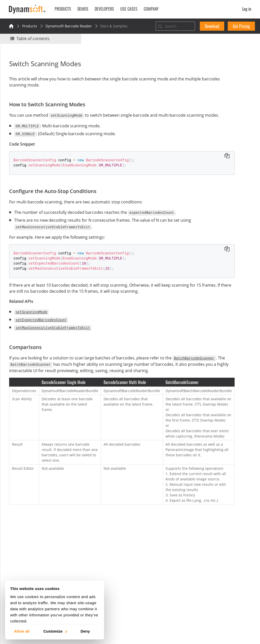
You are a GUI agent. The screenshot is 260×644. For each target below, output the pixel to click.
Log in (247, 9)
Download (212, 26)
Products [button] (63, 9)
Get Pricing (241, 26)
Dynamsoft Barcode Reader (69, 26)
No (213, 70)
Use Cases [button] (129, 9)
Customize (55, 631)
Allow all (22, 631)
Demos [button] (83, 9)
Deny (85, 631)
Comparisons (205, 121)
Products (30, 26)
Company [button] (151, 9)
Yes (195, 70)
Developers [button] (104, 9)
